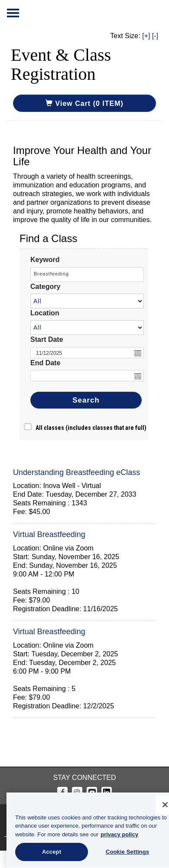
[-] (155, 36)
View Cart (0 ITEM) (84, 103)
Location (45, 313)
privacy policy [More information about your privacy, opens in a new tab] (113, 834)
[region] (84, 830)
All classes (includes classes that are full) (91, 428)
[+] (146, 36)
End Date (45, 363)
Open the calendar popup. (138, 353)
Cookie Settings (121, 852)
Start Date (47, 339)
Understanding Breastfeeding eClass (76, 472)
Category (45, 287)
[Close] (159, 805)
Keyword (45, 260)
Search (86, 400)
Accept (45, 852)
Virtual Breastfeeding (49, 534)
